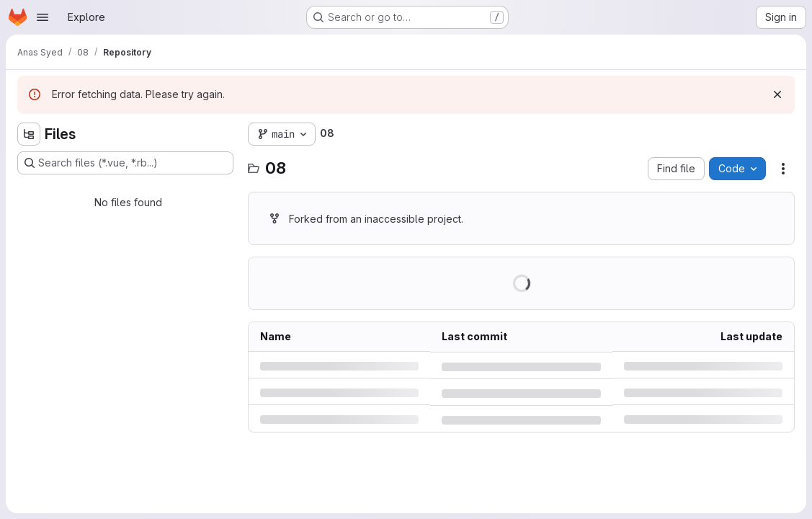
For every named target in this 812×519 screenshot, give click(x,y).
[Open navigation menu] (43, 17)
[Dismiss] (777, 94)
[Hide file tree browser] (29, 134)
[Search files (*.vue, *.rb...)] (125, 163)
